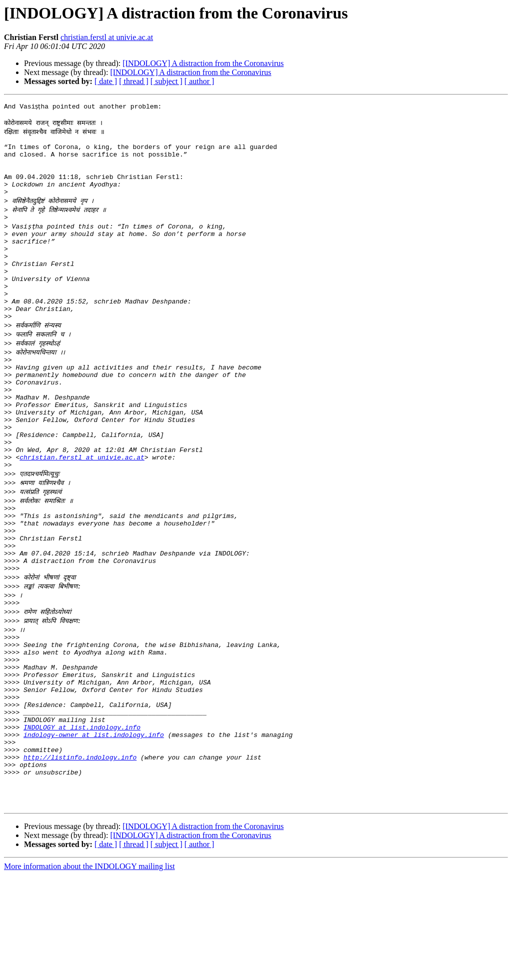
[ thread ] (134, 81)
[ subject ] (166, 81)
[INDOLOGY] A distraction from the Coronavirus (203, 63)
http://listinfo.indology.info (80, 853)
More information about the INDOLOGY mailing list (89, 971)
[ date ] (106, 81)
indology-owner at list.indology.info (94, 826)
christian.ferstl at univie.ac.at (107, 37)
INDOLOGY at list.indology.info (82, 817)
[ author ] (199, 81)
